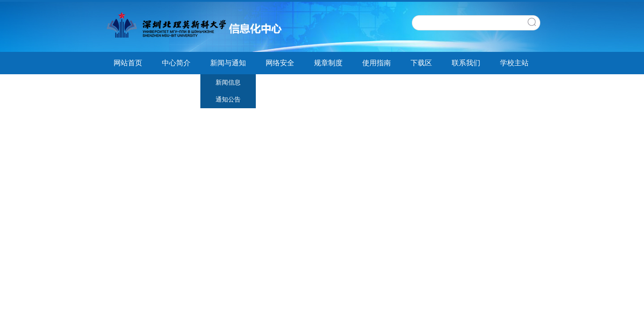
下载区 (421, 63)
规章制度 (328, 63)
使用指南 (377, 63)
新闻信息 (228, 83)
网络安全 (280, 63)
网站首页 (128, 63)
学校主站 (514, 63)
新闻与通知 (228, 63)
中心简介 (176, 63)
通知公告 (228, 100)
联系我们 (466, 63)
